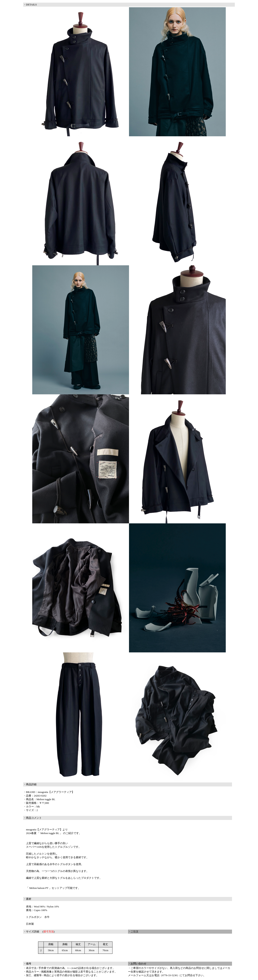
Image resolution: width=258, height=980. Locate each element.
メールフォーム (137, 975)
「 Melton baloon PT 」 (39, 888)
